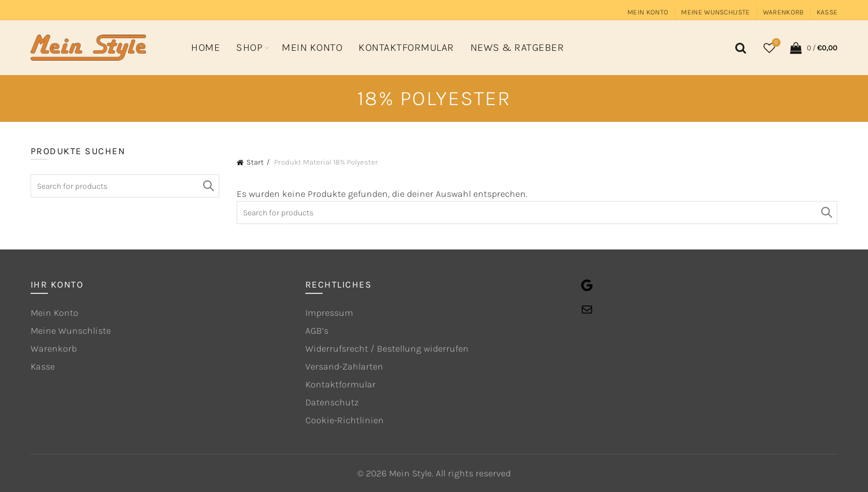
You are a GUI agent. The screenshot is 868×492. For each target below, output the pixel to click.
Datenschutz (332, 402)
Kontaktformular (406, 47)
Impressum (329, 313)
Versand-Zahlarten (344, 366)
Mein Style (410, 473)
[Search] (739, 48)
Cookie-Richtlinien (345, 420)
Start (255, 162)
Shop (249, 47)
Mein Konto (648, 12)
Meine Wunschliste (715, 12)
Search (826, 213)
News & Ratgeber (517, 47)
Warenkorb (783, 12)
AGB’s (317, 331)
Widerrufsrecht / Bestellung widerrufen (387, 348)
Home (205, 47)
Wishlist (775, 43)
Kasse (827, 12)
